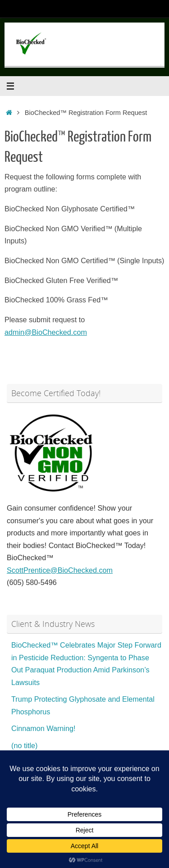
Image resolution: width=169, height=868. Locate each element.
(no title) (24, 745)
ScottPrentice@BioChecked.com (60, 570)
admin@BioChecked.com (46, 332)
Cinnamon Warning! (43, 728)
